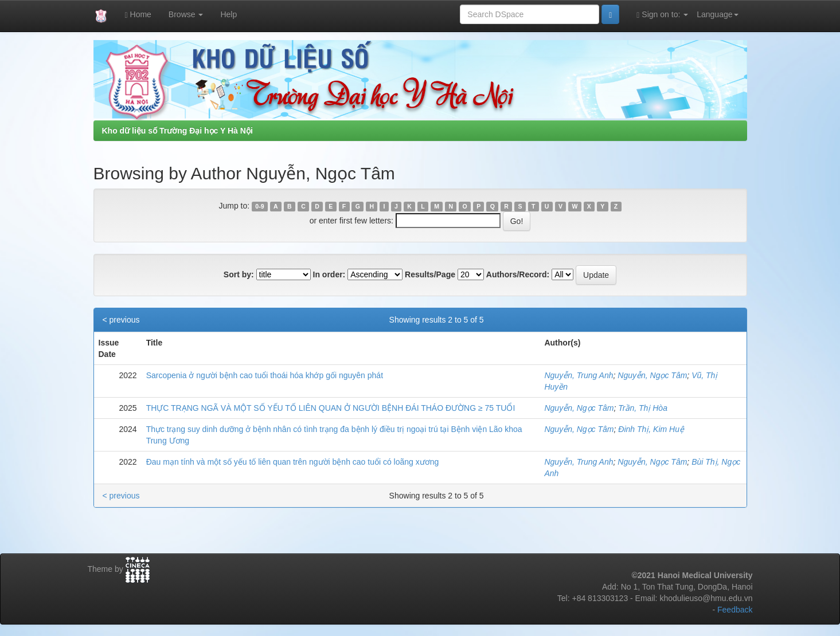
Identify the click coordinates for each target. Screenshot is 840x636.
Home (138, 15)
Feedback (735, 610)
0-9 (259, 206)
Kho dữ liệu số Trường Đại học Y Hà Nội (177, 131)
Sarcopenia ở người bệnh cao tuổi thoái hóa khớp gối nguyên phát (265, 375)
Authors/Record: (518, 274)
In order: (329, 274)
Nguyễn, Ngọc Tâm (652, 375)
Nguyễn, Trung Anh (579, 375)
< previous (121, 320)
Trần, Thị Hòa (643, 408)
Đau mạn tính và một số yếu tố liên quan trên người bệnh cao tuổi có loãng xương (293, 462)
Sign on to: (662, 15)
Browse (186, 14)
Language (717, 14)
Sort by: (239, 274)
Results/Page (430, 274)
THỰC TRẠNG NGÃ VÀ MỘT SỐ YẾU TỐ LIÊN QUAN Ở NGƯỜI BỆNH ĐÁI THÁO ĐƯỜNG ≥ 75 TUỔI (331, 408)
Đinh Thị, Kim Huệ (651, 429)
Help (228, 14)
